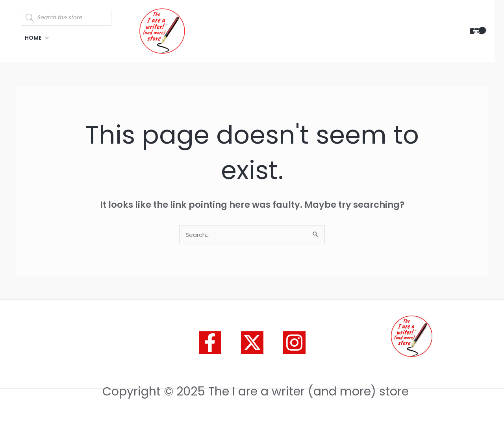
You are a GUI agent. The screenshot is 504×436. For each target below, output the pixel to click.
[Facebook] (210, 343)
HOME (33, 38)
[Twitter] (252, 343)
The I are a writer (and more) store (255, 27)
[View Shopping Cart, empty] (477, 31)
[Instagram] (294, 343)
